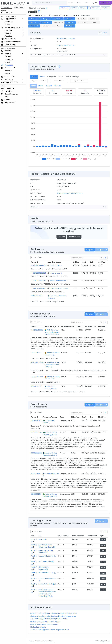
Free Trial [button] (105, 3)
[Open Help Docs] (46, 8)
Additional (70, 26)
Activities (8, 36)
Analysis (46, 19)
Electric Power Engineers (44, 568)
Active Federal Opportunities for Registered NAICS (50, 630)
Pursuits (8, 33)
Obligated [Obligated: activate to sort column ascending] (75, 417)
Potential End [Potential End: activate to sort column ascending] (90, 326)
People (8, 74)
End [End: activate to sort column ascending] (91, 262)
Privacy (52, 641)
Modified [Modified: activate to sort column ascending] (102, 262)
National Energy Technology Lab (50, 433)
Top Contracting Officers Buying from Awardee (49, 619)
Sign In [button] (94, 3)
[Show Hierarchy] (74, 38)
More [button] (71, 3)
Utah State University (47, 578)
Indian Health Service (58, 281)
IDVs (34, 22)
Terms (45, 641)
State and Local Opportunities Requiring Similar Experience (53, 616)
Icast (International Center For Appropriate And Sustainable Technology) (47, 593)
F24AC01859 (36, 474)
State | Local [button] (19, 7)
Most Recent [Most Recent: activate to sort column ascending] (92, 536)
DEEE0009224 (36, 494)
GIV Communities (45, 562)
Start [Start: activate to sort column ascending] (84, 262)
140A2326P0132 (36, 353)
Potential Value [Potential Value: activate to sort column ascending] (68, 326)
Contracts (9, 22)
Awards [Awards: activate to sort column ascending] (66, 536)
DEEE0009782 (36, 420)
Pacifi (33, 539)
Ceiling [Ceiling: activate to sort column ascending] (76, 262)
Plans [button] (79, 3)
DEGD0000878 (36, 432)
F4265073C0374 (37, 296)
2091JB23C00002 (37, 362)
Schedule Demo (74, 237)
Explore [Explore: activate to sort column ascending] (102, 536)
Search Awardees (37, 8)
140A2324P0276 (37, 377)
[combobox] (64, 3)
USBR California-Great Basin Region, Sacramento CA (52, 332)
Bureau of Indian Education (52, 354)
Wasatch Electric (45, 556)
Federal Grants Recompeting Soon (44, 624)
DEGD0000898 (36, 453)
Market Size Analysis (38, 627)
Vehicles (8, 56)
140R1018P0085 (36, 386)
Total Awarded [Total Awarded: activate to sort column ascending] (78, 536)
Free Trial (61, 237)
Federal (7, 7)
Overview (34, 19)
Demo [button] (86, 3)
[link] (105, 258)
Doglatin (42, 539)
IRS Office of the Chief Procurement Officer (52, 365)
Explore (103, 540)
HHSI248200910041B (38, 281)
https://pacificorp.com (66, 45)
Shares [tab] (42, 77)
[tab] (34, 86)
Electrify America (45, 573)
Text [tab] (105, 33)
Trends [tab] (34, 77)
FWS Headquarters (52, 474)
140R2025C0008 (37, 330)
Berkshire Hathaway (65, 39)
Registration (58, 19)
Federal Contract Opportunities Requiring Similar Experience (54, 613)
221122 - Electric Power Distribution (70, 193)
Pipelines (8, 30)
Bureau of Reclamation (50, 387)
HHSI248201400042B (39, 265)
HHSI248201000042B (38, 288)
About (31, 641)
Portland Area (55, 265)
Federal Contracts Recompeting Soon (45, 621)
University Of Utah (45, 584)
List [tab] (100, 33)
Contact (38, 641)
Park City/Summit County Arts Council (46, 546)
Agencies (9, 71)
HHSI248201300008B (38, 273)
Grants (8, 24)
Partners (34, 26)
